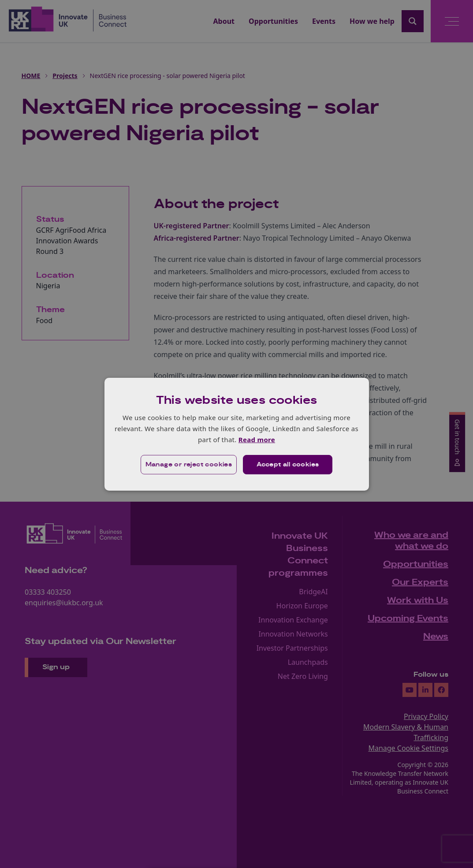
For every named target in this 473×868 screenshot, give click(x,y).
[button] (189, 465)
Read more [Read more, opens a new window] (257, 440)
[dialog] (237, 434)
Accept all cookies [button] (288, 465)
